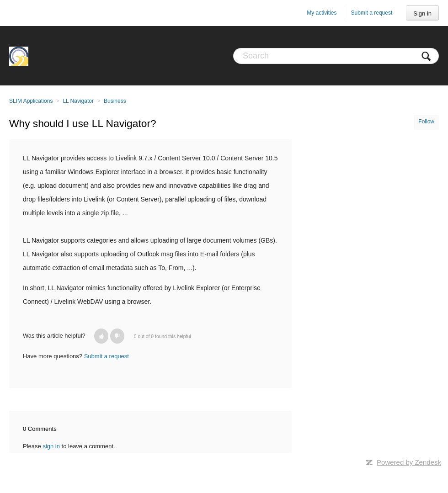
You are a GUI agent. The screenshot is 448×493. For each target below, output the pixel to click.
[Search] (336, 56)
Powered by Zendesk (409, 462)
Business (115, 101)
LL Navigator (78, 101)
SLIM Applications (31, 101)
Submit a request (372, 13)
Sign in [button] (422, 13)
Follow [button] (426, 122)
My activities (322, 13)
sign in (51, 446)
